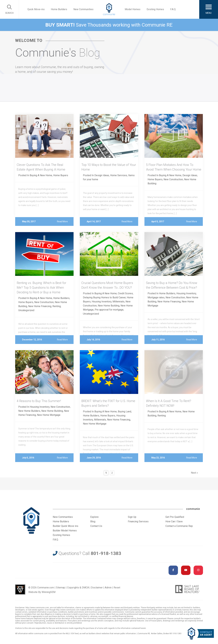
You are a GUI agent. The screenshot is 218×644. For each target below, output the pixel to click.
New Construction (173, 179)
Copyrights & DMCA (78, 588)
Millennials (118, 302)
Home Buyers (61, 175)
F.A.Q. (173, 9)
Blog (93, 521)
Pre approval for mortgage (109, 310)
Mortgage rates (156, 297)
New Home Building (109, 306)
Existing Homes (155, 9)
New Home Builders (29, 411)
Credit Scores (125, 293)
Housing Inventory (102, 302)
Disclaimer (97, 588)
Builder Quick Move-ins (65, 526)
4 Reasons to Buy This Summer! (39, 401)
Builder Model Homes (65, 531)
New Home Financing (40, 306)
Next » (194, 473)
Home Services (119, 175)
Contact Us (96, 526)
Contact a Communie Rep (179, 526)
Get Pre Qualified (175, 517)
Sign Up (132, 517)
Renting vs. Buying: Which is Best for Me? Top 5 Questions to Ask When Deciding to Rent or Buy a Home (41, 288)
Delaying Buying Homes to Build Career (104, 297)
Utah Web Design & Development (20, 589)
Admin (108, 588)
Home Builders (59, 9)
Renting (57, 306)
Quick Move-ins (36, 9)
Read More (64, 221)
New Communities (83, 9)
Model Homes (133, 9)
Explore (94, 517)
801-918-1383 (106, 553)
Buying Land (124, 412)
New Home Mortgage (49, 415)
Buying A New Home (41, 175)
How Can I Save (174, 521)
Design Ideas (102, 175)
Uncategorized (26, 310)
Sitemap (61, 588)
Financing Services (138, 521)
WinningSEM (49, 592)
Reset (117, 588)
